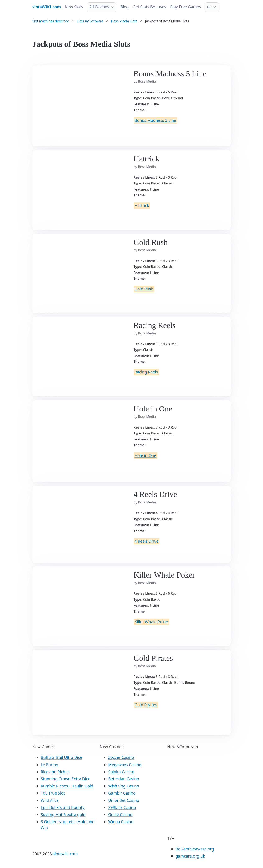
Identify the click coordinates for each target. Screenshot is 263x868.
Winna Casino (121, 822)
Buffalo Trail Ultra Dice (61, 757)
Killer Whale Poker (151, 622)
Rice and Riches (55, 772)
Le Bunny (49, 765)
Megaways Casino (125, 765)
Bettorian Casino (124, 779)
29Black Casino (122, 807)
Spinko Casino (121, 772)
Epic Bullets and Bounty (63, 807)
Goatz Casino (120, 815)
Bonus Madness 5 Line (155, 120)
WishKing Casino (124, 786)
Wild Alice (50, 800)
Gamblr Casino (122, 793)
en (209, 7)
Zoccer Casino (121, 757)
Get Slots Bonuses (149, 7)
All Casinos (99, 7)
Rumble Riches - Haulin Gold (67, 786)
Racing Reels (146, 372)
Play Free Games (185, 7)
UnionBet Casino (124, 800)
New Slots (74, 7)
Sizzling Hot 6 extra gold (63, 815)
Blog (124, 7)
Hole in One (145, 455)
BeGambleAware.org (195, 849)
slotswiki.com (65, 854)
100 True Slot (53, 793)
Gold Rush (144, 289)
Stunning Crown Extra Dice (65, 779)
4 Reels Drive (146, 541)
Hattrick (142, 206)
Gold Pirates (146, 705)
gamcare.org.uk (190, 856)
